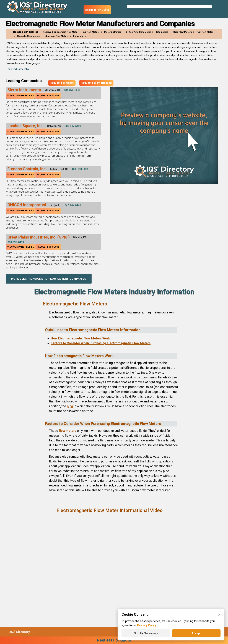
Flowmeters (79, 36)
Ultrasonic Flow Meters (57, 36)
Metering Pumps (113, 32)
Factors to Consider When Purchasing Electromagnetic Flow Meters (101, 343)
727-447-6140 (73, 205)
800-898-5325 (80, 169)
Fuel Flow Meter (205, 32)
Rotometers (162, 32)
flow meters (68, 431)
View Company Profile (20, 96)
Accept (196, 633)
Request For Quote (97, 10)
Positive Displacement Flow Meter (61, 32)
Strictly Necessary (146, 633)
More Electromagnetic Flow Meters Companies (49, 279)
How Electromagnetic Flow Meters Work (80, 338)
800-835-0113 (16, 242)
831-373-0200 (72, 90)
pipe (70, 406)
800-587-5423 (73, 126)
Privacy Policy (147, 625)
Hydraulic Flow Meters (29, 36)
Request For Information (96, 83)
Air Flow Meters (91, 32)
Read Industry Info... (18, 69)
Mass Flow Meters (182, 32)
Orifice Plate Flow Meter (138, 32)
